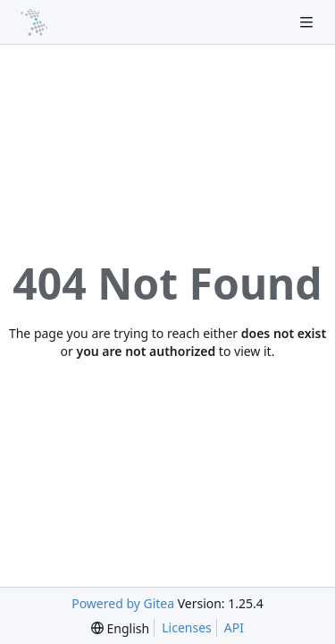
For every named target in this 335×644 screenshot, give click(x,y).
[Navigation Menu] (308, 22)
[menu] (120, 628)
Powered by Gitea (123, 603)
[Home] (34, 22)
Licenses (187, 627)
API (234, 627)
